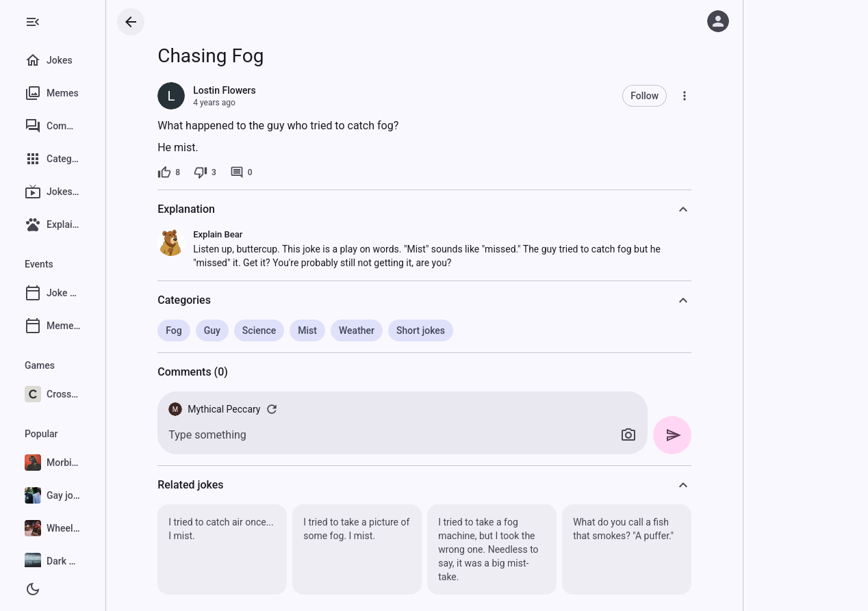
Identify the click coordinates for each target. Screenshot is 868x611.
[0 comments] (271, 172)
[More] (714, 96)
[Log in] (718, 21)
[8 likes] (198, 172)
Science (289, 330)
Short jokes (450, 330)
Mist (337, 330)
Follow (674, 96)
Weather (386, 330)
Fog (203, 330)
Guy (241, 330)
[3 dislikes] (234, 172)
